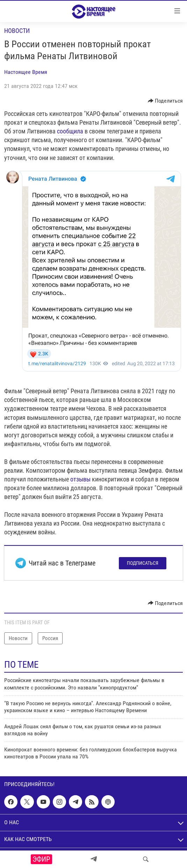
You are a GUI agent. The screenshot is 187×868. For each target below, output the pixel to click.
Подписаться (143, 563)
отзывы (80, 479)
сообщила (70, 131)
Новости (17, 31)
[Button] (166, 101)
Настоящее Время (26, 72)
